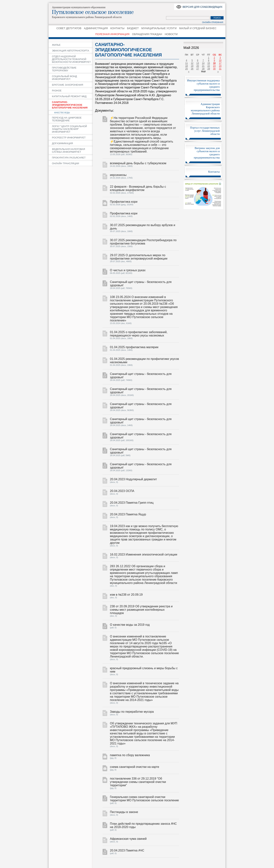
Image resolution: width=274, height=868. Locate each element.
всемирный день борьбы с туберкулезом (138, 163)
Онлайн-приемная (213, 22)
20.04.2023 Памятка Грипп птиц (132, 503)
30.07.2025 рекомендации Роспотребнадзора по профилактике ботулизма (143, 242)
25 (186, 69)
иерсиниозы (118, 175)
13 (198, 63)
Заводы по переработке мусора (132, 712)
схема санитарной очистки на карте (135, 767)
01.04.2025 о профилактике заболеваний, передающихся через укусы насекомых (139, 334)
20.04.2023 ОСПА (122, 491)
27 (198, 69)
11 (186, 63)
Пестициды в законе (124, 812)
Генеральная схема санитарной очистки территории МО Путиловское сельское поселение (144, 799)
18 (186, 66)
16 (214, 63)
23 (214, 66)
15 (209, 63)
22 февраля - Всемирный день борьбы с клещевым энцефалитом (138, 188)
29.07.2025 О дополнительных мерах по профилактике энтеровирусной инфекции (139, 257)
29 (209, 69)
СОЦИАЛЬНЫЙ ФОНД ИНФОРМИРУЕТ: (64, 78)
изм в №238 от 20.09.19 (126, 595)
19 (192, 66)
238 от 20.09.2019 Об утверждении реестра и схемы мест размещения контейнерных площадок (141, 610)
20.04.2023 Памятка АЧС (127, 850)
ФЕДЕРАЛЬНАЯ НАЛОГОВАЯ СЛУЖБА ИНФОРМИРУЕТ (68, 150)
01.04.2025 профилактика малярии (134, 347)
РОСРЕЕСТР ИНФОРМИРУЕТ (69, 138)
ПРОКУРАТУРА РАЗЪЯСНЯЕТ (69, 158)
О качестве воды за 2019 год (130, 625)
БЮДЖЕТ (133, 28)
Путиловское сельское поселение (97, 12)
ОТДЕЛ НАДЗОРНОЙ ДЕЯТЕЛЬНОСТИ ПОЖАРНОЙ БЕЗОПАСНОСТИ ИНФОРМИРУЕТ (71, 59)
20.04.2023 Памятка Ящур (128, 514)
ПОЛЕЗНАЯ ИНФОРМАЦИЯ (112, 34)
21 (203, 66)
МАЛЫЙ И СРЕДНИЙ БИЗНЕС (198, 28)
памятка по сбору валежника (130, 755)
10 (220, 60)
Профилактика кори (124, 202)
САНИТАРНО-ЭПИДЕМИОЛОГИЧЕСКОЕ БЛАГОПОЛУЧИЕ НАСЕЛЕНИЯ (70, 105)
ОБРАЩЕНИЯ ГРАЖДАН (147, 34)
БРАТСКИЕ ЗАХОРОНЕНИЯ (67, 85)
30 (214, 69)
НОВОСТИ (171, 34)
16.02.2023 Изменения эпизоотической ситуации (144, 554)
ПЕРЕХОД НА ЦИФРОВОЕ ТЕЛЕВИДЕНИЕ (67, 119)
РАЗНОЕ (57, 91)
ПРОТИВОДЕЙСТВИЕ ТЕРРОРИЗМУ (64, 69)
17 (220, 63)
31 (220, 69)
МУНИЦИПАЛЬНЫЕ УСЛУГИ (159, 28)
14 (203, 63)
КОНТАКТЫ (117, 28)
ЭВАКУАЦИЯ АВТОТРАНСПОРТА (71, 51)
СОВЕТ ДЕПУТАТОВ (69, 28)
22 (209, 66)
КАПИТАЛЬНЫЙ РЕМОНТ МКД (69, 96)
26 (192, 69)
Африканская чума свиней (128, 839)
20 (198, 66)
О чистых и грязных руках (128, 270)
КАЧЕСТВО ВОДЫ (62, 113)
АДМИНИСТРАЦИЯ (96, 28)
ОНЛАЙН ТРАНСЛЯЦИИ (66, 163)
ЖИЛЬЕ (56, 45)
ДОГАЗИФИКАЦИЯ (62, 143)
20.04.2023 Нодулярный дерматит (134, 479)
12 (192, 63)
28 (203, 69)
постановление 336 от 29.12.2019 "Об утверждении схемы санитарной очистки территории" (138, 782)
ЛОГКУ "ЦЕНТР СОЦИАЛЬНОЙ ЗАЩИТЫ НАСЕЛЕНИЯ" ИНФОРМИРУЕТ (69, 129)
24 (220, 66)
